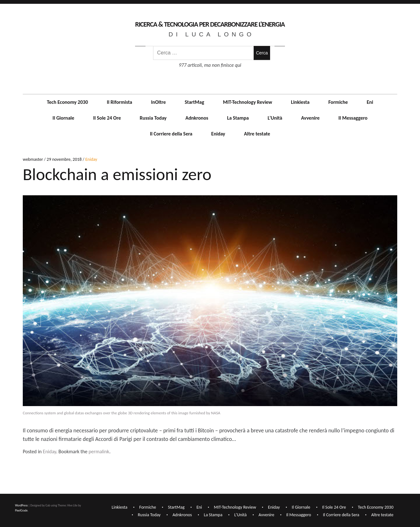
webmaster (33, 160)
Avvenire (310, 118)
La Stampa (238, 118)
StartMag (195, 102)
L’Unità (275, 118)
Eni (370, 102)
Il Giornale (63, 118)
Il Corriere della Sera (171, 134)
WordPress (22, 505)
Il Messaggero (353, 118)
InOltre (159, 102)
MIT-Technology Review (247, 102)
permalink (99, 452)
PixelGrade (22, 510)
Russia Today (153, 118)
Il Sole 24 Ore (107, 118)
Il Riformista (120, 102)
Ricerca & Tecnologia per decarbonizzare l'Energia (210, 24)
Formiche (338, 102)
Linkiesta (300, 102)
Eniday (218, 134)
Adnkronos (197, 118)
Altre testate (257, 134)
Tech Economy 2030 (67, 102)
